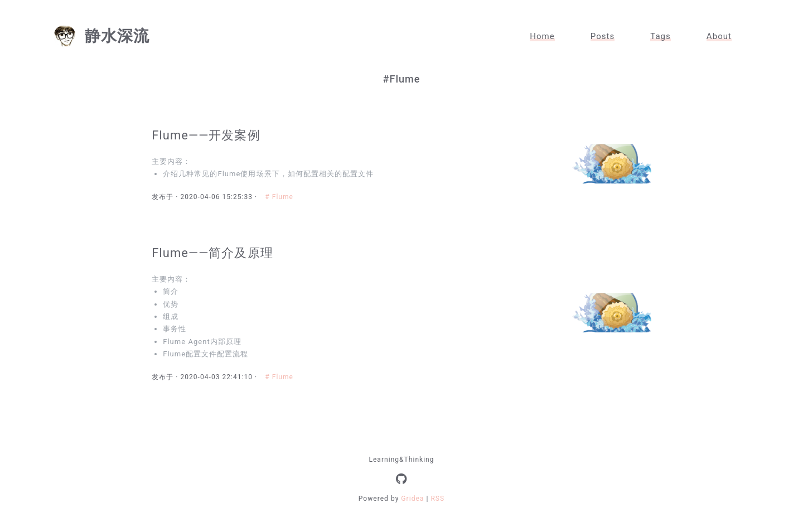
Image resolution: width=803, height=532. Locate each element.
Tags (661, 36)
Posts (603, 36)
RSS (437, 514)
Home (542, 36)
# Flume (282, 201)
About (719, 36)
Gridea (412, 514)
